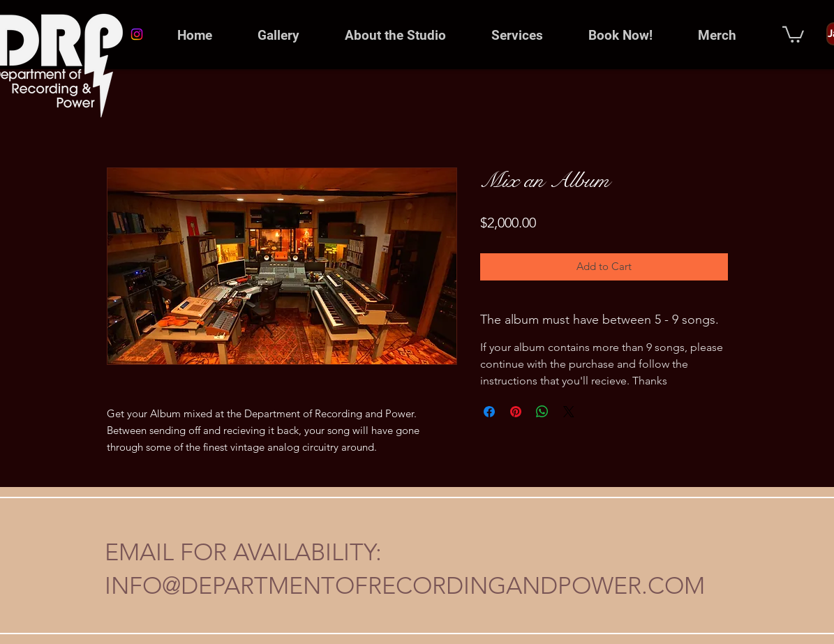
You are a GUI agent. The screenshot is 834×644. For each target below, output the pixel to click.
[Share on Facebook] (489, 412)
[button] (396, 36)
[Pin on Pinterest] (516, 412)
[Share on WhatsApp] (542, 412)
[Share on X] (569, 412)
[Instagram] (137, 34)
